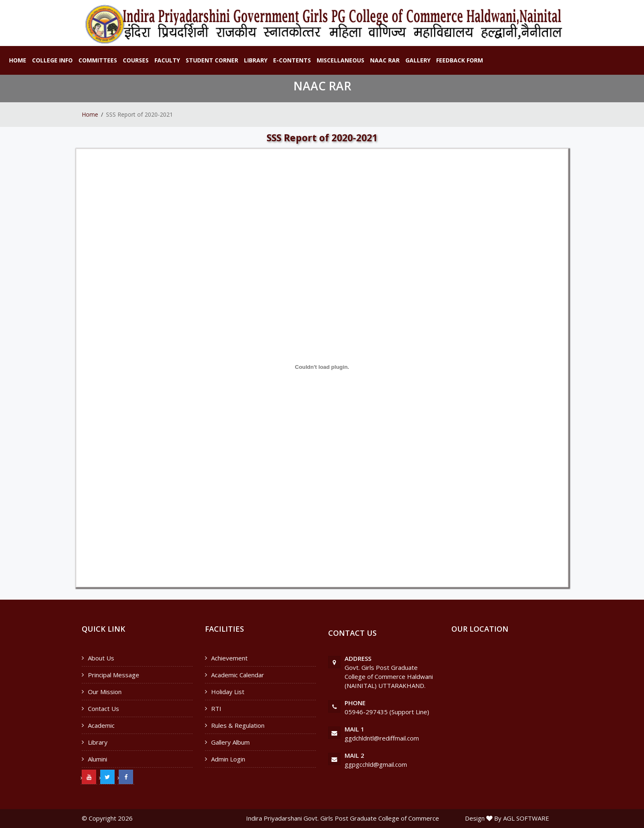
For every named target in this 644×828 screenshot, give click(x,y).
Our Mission (105, 692)
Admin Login (228, 759)
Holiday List (228, 692)
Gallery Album (230, 742)
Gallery (418, 60)
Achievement (229, 658)
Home (18, 60)
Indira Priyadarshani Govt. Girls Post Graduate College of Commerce (343, 818)
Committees (98, 60)
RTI (216, 708)
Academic (101, 725)
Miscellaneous (340, 60)
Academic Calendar (238, 675)
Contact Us (103, 708)
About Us (101, 658)
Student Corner (212, 60)
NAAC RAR (385, 60)
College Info (52, 60)
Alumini (98, 759)
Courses (136, 60)
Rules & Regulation (238, 725)
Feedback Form (460, 60)
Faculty (167, 60)
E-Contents (292, 60)
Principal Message (114, 675)
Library (256, 60)
